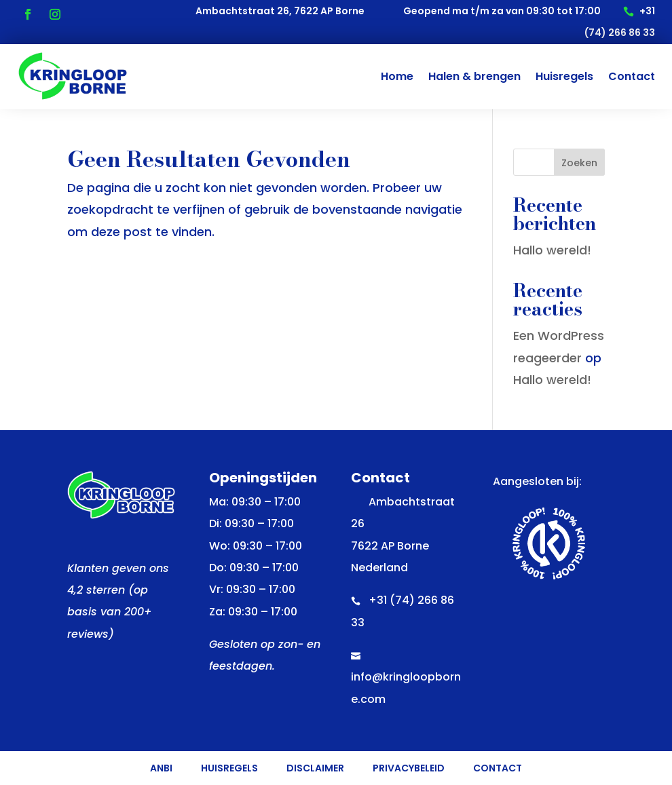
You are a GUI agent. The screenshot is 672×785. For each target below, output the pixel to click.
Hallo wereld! (552, 250)
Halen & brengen (474, 76)
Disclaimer (315, 769)
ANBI (161, 769)
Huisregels (564, 76)
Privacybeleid (409, 769)
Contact (632, 76)
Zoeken (579, 163)
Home (397, 76)
